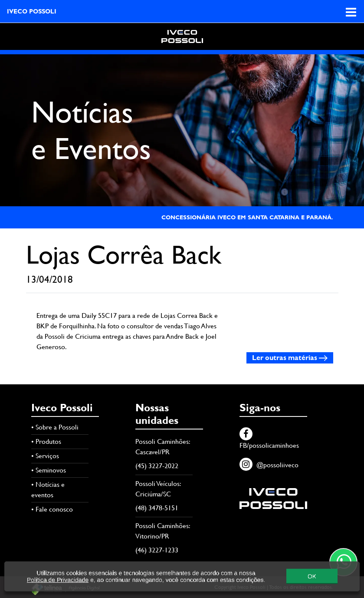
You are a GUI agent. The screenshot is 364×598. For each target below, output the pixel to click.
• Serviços (45, 456)
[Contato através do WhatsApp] (343, 562)
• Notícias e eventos (48, 490)
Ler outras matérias (290, 358)
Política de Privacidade (58, 586)
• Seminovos (49, 470)
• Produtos (46, 441)
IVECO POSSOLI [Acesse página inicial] (32, 11)
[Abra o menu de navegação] (351, 11)
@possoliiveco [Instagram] (269, 465)
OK (312, 583)
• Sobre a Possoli (55, 427)
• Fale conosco (52, 509)
